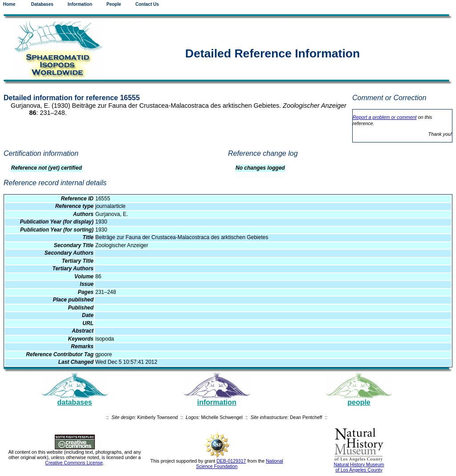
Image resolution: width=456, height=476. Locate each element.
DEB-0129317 (231, 461)
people (359, 402)
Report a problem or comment (385, 117)
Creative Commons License (74, 463)
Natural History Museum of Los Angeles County (359, 467)
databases (74, 402)
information (217, 402)
